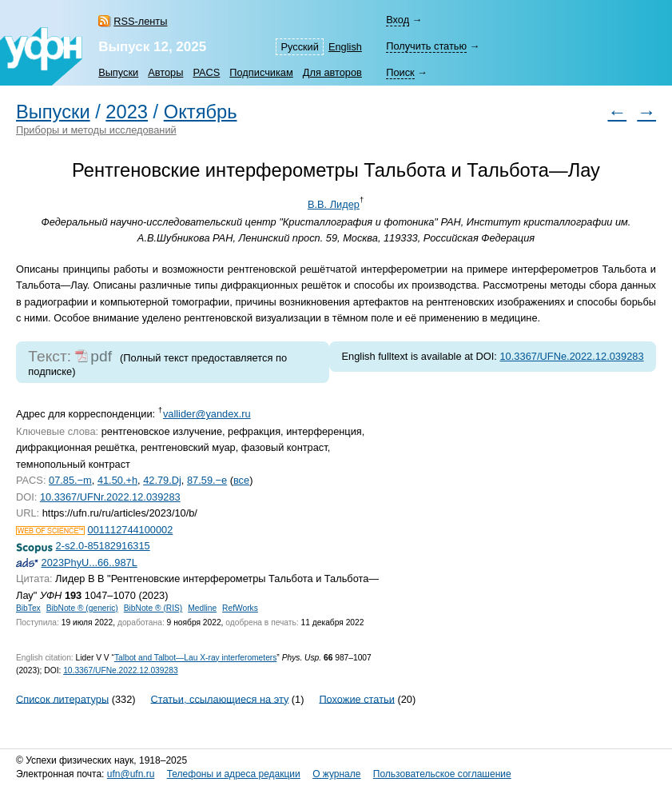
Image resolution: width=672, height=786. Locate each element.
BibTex (28, 608)
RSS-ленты (140, 21)
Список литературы (62, 698)
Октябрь (201, 112)
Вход (398, 20)
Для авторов (332, 72)
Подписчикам (261, 72)
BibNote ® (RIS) (153, 608)
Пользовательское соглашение (442, 774)
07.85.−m (70, 480)
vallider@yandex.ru (207, 414)
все (241, 480)
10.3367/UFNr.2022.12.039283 (110, 497)
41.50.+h (117, 480)
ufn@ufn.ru (131, 774)
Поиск (400, 72)
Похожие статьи (356, 698)
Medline (202, 608)
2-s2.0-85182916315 (103, 546)
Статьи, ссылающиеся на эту (219, 698)
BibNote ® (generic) (82, 608)
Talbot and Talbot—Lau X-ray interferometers (195, 658)
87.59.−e (207, 480)
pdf (101, 356)
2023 (127, 112)
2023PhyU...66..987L (89, 563)
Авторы (165, 72)
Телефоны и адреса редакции (234, 774)
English (345, 47)
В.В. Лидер (334, 204)
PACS (206, 72)
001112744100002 (131, 530)
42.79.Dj (162, 480)
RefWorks (240, 608)
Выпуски (118, 72)
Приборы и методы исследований (96, 130)
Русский (299, 47)
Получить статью (426, 46)
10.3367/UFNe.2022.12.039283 (571, 356)
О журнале (336, 774)
